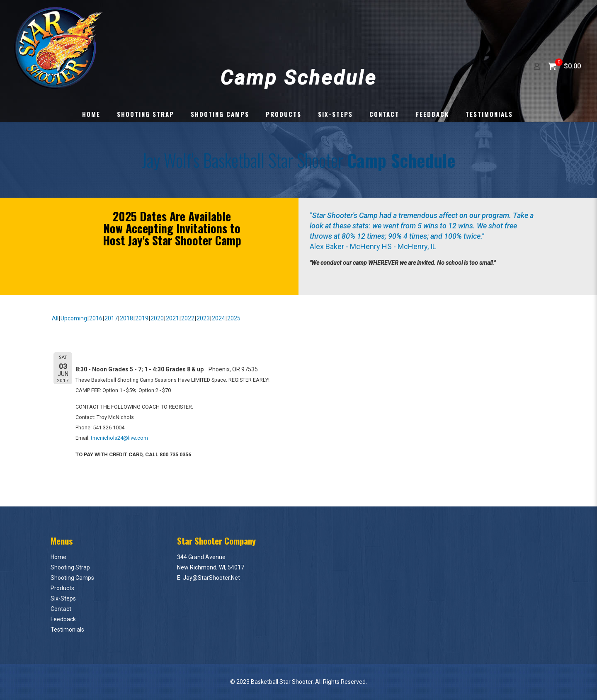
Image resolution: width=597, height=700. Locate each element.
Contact (61, 609)
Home (58, 557)
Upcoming (74, 318)
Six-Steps (63, 598)
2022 (188, 318)
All (55, 318)
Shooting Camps (72, 578)
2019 (142, 318)
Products (62, 588)
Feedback (63, 619)
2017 (111, 318)
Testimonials (67, 630)
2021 (172, 318)
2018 (126, 318)
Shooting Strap (70, 567)
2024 (218, 318)
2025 (234, 318)
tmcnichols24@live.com (119, 438)
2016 (96, 318)
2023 (203, 318)
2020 (157, 318)
